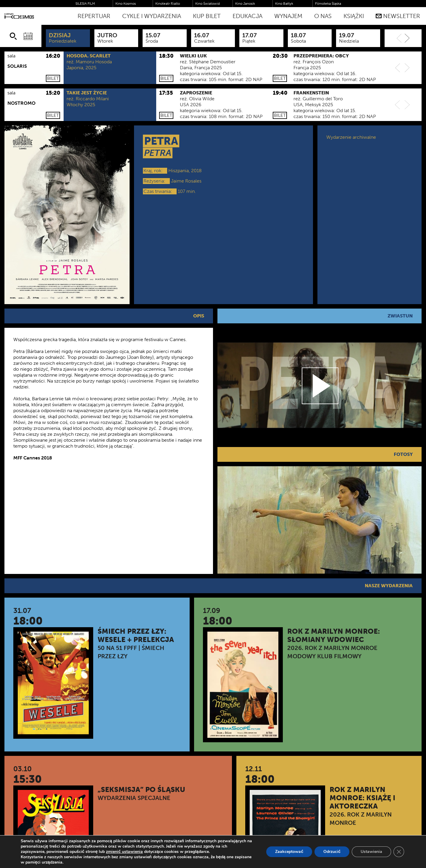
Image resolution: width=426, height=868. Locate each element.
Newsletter (398, 16)
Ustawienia (371, 852)
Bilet (53, 78)
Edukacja (247, 16)
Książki (354, 16)
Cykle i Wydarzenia (152, 16)
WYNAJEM (288, 16)
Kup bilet (207, 16)
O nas (323, 16)
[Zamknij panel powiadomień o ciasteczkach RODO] (399, 852)
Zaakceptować (289, 852)
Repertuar (94, 16)
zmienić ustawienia (124, 852)
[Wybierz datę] (28, 36)
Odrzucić (332, 852)
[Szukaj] (13, 36)
